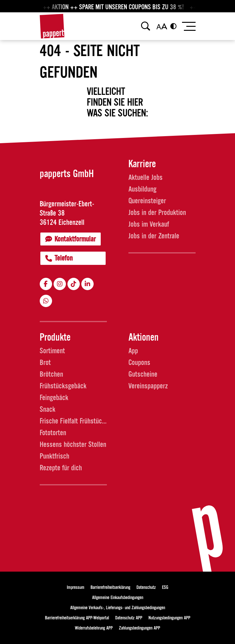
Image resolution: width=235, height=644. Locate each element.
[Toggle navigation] (188, 26)
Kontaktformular (71, 239)
